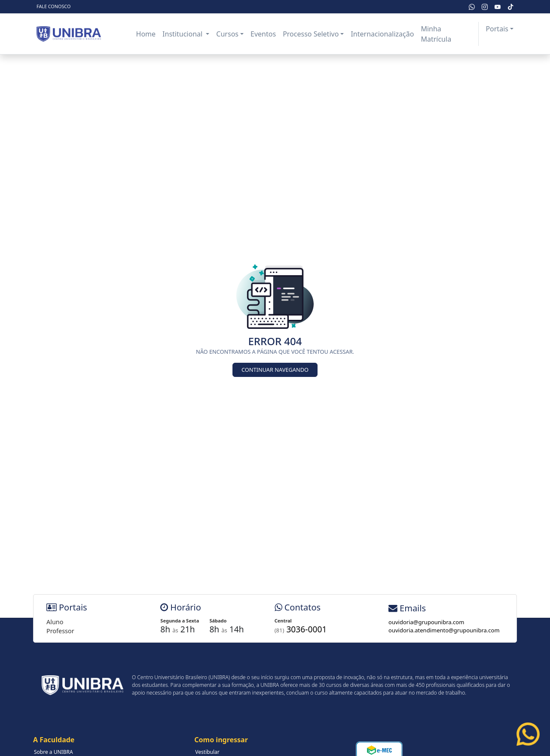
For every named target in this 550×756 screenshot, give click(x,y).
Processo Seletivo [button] (311, 34)
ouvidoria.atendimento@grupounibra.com (444, 630)
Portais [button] (497, 29)
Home (146, 34)
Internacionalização (382, 34)
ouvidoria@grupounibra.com (426, 622)
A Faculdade (54, 740)
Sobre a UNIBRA (53, 752)
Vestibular (207, 752)
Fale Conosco (53, 6)
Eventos (263, 34)
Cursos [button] (227, 34)
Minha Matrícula (436, 34)
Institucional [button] (183, 34)
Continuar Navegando (275, 370)
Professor (60, 631)
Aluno (55, 622)
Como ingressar (221, 740)
